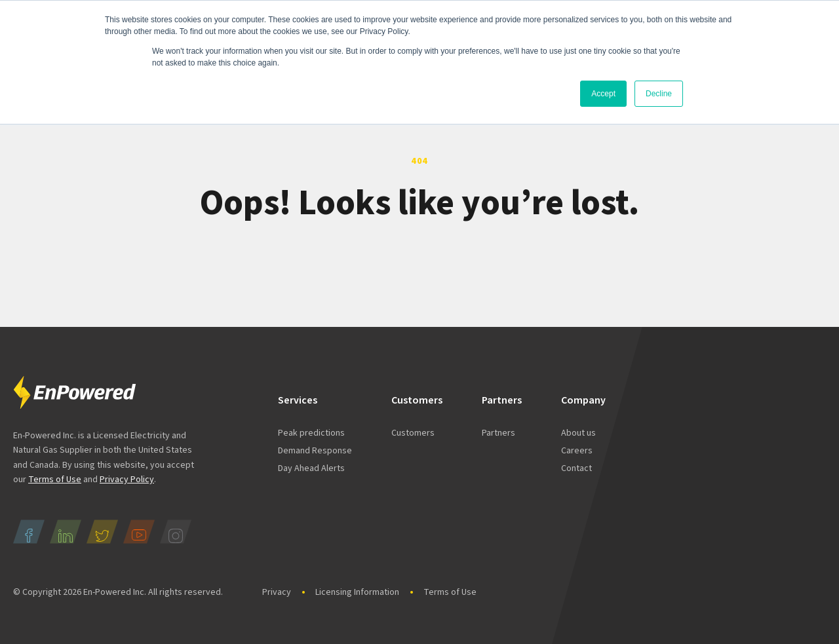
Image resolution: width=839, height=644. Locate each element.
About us (578, 433)
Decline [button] (659, 94)
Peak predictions (311, 433)
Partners (498, 433)
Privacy (277, 592)
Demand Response (315, 451)
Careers (577, 451)
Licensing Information (357, 592)
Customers (413, 433)
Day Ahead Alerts (311, 468)
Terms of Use (55, 480)
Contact (576, 468)
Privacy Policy (127, 480)
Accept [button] (603, 94)
